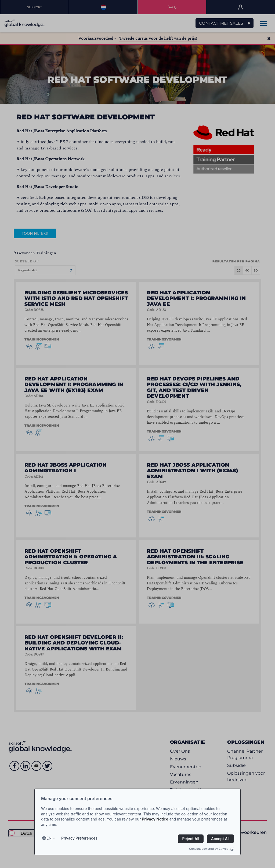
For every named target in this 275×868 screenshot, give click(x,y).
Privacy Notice (155, 819)
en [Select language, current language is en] (49, 838)
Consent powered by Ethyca (211, 849)
